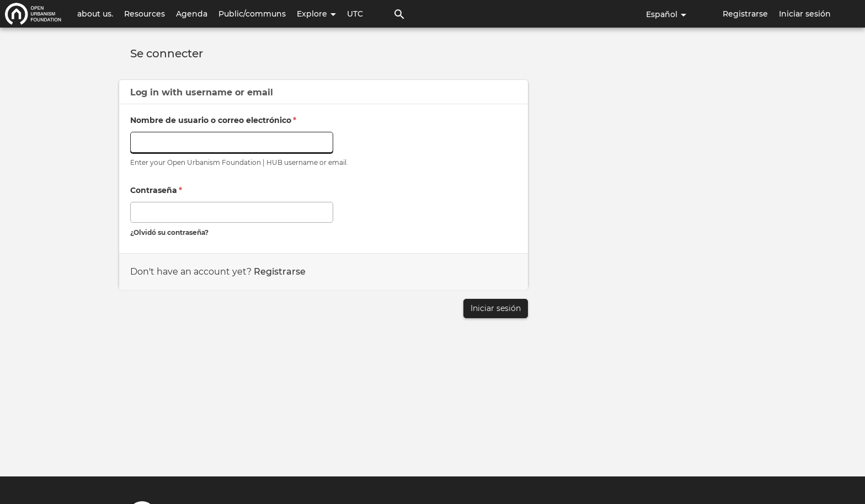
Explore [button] (316, 14)
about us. (95, 14)
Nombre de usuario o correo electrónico (213, 120)
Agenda (192, 14)
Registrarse (745, 14)
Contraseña (156, 190)
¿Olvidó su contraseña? (169, 232)
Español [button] (666, 14)
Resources (145, 14)
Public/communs (252, 14)
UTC (355, 14)
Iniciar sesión (805, 14)
